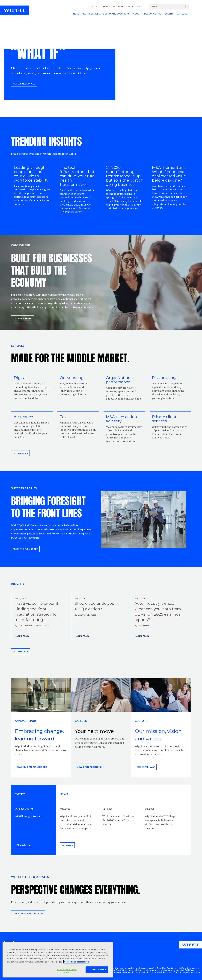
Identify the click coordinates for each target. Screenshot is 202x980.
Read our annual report (32, 767)
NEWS (106, 7)
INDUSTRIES (79, 14)
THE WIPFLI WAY (146, 767)
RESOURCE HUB (153, 14)
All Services (20, 453)
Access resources (24, 84)
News (64, 794)
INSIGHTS (18, 584)
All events (23, 845)
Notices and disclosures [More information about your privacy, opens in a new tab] (76, 962)
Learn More (22, 636)
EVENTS (169, 14)
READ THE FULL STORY (25, 549)
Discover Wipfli (22, 318)
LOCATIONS (118, 7)
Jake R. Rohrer (25, 626)
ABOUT (137, 14)
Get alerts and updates (28, 913)
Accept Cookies (97, 970)
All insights (20, 651)
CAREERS (182, 14)
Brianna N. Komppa (87, 615)
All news (67, 845)
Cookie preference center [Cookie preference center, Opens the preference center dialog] (67, 971)
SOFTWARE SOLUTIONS (116, 14)
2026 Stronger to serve (29, 816)
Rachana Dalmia (41, 626)
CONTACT (95, 7)
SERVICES (95, 14)
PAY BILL (141, 7)
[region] (58, 960)
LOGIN (130, 7)
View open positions (89, 767)
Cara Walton (144, 626)
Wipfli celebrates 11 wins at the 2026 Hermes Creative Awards (119, 820)
